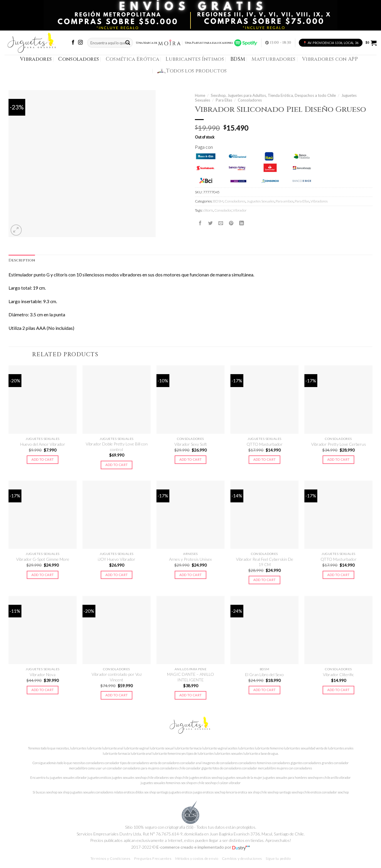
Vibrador (240, 210)
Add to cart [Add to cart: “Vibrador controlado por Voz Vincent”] (117, 695)
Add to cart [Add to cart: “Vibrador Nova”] (43, 690)
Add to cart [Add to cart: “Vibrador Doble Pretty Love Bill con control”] (117, 465)
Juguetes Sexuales (261, 201)
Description (22, 260)
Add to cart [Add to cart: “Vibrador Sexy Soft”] (191, 459)
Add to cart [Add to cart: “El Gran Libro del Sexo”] (265, 690)
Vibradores (36, 59)
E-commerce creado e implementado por (203, 847)
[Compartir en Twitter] (210, 223)
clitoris (208, 210)
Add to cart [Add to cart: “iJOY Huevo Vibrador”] (117, 575)
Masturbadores (274, 59)
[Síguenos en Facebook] (73, 43)
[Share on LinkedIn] (242, 223)
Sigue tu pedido (278, 858)
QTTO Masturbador (265, 444)
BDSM (238, 59)
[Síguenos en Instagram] (80, 43)
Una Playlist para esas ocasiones (221, 43)
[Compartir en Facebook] (200, 223)
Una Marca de (158, 43)
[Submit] (128, 43)
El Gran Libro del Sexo (264, 674)
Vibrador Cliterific (338, 674)
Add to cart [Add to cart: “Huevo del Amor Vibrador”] (43, 459)
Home (200, 95)
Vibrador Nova (43, 674)
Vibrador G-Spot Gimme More (43, 559)
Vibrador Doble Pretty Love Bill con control (117, 446)
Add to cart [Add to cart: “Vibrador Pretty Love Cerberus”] (339, 459)
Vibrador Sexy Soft (191, 444)
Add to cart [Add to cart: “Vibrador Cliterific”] (339, 690)
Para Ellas (224, 100)
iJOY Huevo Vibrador (117, 559)
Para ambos (285, 201)
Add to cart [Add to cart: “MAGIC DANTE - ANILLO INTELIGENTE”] (191, 695)
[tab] (22, 261)
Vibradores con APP (330, 59)
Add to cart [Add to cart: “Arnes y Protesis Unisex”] (191, 575)
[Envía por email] (221, 223)
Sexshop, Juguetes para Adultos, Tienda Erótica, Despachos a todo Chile (273, 95)
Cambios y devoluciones (242, 858)
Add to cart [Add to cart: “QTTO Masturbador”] (265, 459)
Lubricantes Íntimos (195, 59)
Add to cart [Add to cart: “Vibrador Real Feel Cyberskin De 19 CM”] (265, 580)
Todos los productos (192, 71)
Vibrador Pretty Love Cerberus (339, 444)
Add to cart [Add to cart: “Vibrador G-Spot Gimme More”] (43, 575)
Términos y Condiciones (111, 858)
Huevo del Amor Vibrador (43, 444)
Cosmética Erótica (133, 59)
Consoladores (79, 59)
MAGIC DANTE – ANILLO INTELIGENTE (191, 677)
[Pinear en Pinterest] (231, 223)
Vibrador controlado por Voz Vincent (117, 677)
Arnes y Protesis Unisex (191, 559)
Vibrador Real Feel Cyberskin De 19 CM (265, 562)
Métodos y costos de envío (197, 858)
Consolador (223, 210)
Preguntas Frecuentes (153, 858)
